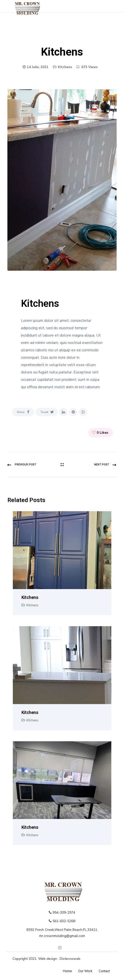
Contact (104, 971)
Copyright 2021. (25, 959)
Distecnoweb (70, 959)
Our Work (85, 971)
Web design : (49, 959)
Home (67, 971)
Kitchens (65, 67)
